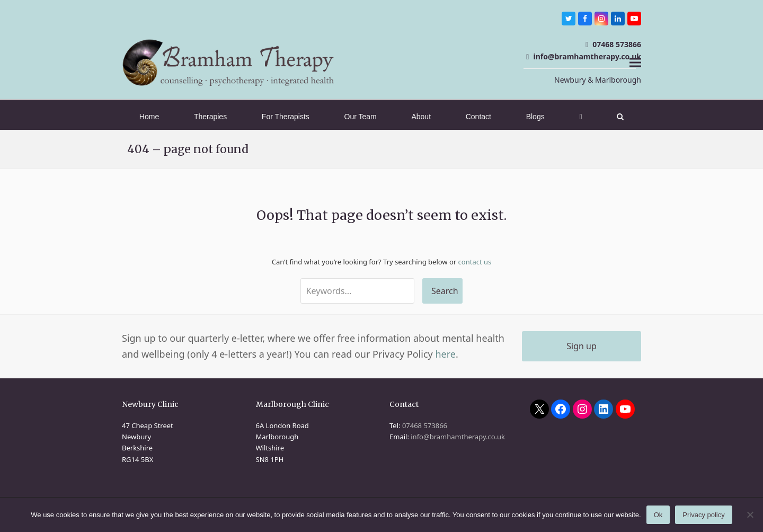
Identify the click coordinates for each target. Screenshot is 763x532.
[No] (750, 515)
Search (445, 291)
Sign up (582, 346)
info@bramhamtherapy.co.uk (587, 56)
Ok (658, 515)
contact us (475, 262)
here (445, 354)
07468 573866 (617, 44)
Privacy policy (703, 515)
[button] (635, 62)
